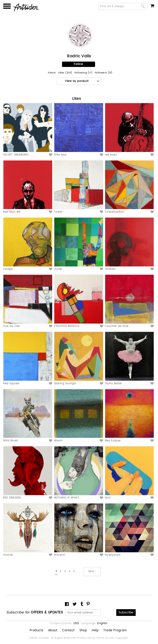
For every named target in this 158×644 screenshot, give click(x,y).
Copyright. (122, 638)
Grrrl (108, 498)
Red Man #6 (12, 212)
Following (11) (84, 73)
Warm (58, 441)
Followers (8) (104, 73)
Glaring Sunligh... (66, 383)
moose (8, 555)
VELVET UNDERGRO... (17, 155)
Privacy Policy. (87, 638)
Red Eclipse (113, 441)
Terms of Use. (106, 638)
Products (37, 631)
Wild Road (10, 441)
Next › (92, 571)
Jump (58, 269)
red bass (111, 155)
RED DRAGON (12, 498)
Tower (58, 212)
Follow (78, 64)
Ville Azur (60, 155)
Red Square (11, 383)
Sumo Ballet (113, 383)
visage (8, 269)
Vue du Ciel (11, 326)
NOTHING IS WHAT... (68, 498)
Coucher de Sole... (118, 326)
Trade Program (115, 631)
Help (95, 631)
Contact (68, 631)
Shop (83, 631)
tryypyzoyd (113, 555)
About (52, 73)
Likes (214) (65, 73)
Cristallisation (115, 212)
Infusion (60, 555)
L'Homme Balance (67, 326)
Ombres (110, 269)
